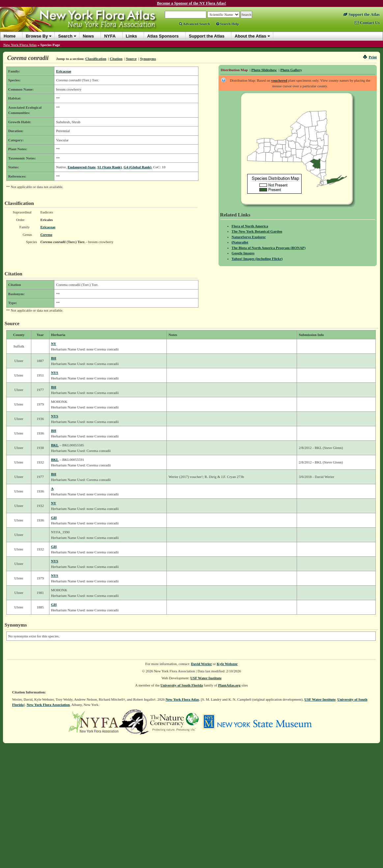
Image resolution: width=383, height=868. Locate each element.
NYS (55, 373)
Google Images (243, 253)
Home (10, 36)
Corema (46, 235)
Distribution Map (234, 70)
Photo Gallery (291, 70)
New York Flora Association (48, 705)
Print (370, 57)
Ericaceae (64, 71)
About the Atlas (250, 36)
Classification (96, 59)
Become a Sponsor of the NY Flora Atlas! (191, 3)
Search (65, 36)
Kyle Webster (227, 664)
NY (54, 344)
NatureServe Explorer (249, 237)
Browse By (37, 36)
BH (54, 358)
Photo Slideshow (264, 70)
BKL (55, 445)
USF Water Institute (206, 678)
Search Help (228, 24)
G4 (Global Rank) (137, 167)
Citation (116, 59)
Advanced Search (194, 24)
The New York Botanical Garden (257, 231)
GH (54, 518)
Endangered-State (82, 167)
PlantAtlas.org (229, 685)
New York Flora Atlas (20, 45)
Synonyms (148, 59)
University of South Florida (182, 685)
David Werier (201, 664)
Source (131, 59)
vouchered (279, 80)
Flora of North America (250, 226)
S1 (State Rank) (109, 167)
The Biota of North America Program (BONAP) (269, 248)
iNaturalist (240, 242)
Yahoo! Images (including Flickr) (257, 259)
